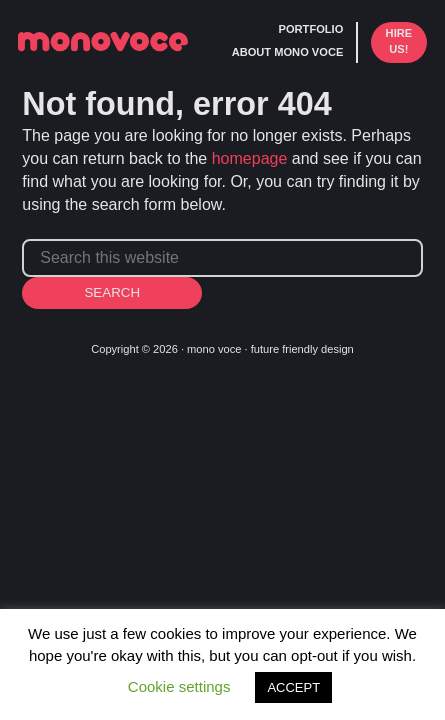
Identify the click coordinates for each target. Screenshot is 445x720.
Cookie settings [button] (179, 686)
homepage (250, 158)
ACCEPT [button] (293, 687)
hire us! (399, 41)
